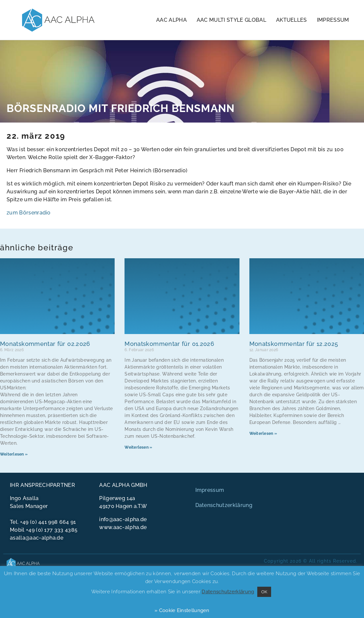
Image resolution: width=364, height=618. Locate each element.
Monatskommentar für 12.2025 (294, 344)
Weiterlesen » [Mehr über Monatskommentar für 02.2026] (14, 454)
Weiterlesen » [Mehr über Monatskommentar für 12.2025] (263, 434)
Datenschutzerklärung (224, 505)
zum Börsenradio (29, 213)
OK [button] (264, 592)
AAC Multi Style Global (231, 20)
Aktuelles (292, 20)
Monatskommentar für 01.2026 (169, 344)
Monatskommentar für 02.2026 (45, 344)
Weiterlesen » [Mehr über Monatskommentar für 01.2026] (138, 447)
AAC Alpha (171, 20)
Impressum (333, 20)
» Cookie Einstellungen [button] (182, 610)
